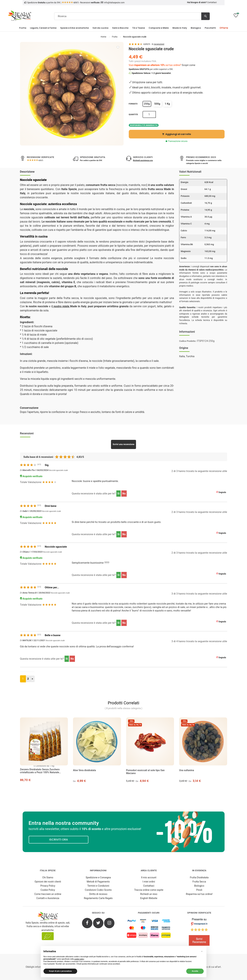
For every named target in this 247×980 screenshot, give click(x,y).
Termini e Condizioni (98, 886)
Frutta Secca (199, 882)
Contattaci (212, 2)
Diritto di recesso (98, 894)
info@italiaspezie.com (114, 3)
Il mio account (149, 877)
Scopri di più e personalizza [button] (60, 971)
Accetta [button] (195, 971)
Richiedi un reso (149, 894)
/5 (41, 160)
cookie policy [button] (79, 959)
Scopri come (188, 65)
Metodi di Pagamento (98, 882)
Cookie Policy (48, 890)
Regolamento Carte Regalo (98, 898)
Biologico (199, 886)
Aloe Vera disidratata (84, 770)
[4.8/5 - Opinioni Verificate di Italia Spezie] (199, 933)
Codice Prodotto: (188, 341)
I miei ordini (149, 882)
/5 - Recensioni (81, 3)
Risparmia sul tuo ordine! (199, 894)
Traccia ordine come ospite (149, 890)
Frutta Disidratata (199, 877)
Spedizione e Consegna (98, 877)
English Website (149, 898)
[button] (202, 952)
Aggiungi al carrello (177, 134)
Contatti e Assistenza (48, 898)
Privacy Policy (48, 886)
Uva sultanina (187, 770)
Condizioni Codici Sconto (98, 890)
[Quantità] (149, 114)
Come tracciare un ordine (48, 894)
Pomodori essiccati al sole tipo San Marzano (145, 772)
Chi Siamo (48, 877)
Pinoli (199, 890)
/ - (154, 44)
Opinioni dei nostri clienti (48, 882)
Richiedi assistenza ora (143, 160)
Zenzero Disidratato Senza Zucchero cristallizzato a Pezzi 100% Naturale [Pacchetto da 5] (40, 771)
